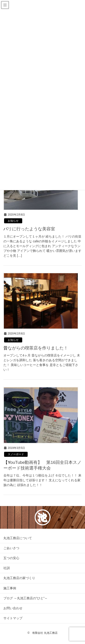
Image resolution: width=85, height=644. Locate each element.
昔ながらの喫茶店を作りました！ (36, 348)
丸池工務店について (18, 538)
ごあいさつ (11, 548)
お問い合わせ (13, 608)
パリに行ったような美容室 (29, 229)
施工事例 (10, 588)
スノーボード (16, 454)
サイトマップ (13, 618)
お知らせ (13, 221)
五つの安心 (11, 558)
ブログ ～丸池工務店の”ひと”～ (25, 598)
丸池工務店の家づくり (19, 578)
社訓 (7, 568)
